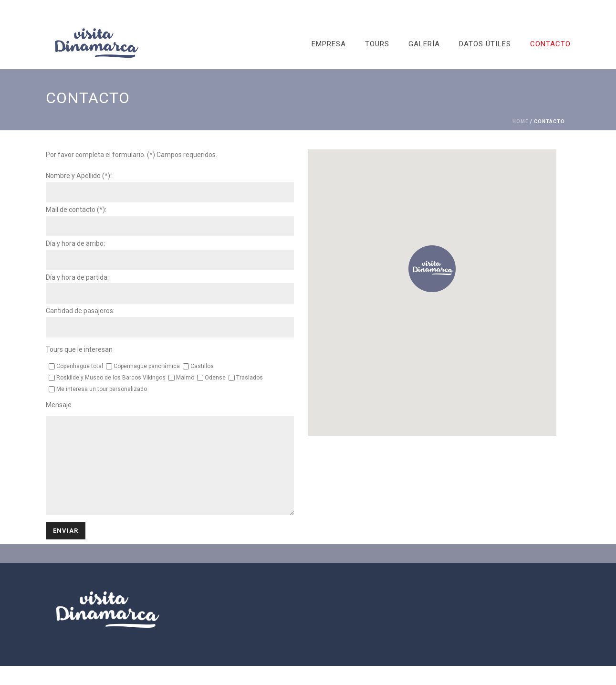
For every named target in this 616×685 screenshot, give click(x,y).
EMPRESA (329, 44)
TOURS (377, 44)
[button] (432, 269)
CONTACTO (550, 44)
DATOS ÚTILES (485, 44)
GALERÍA (424, 44)
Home (521, 121)
